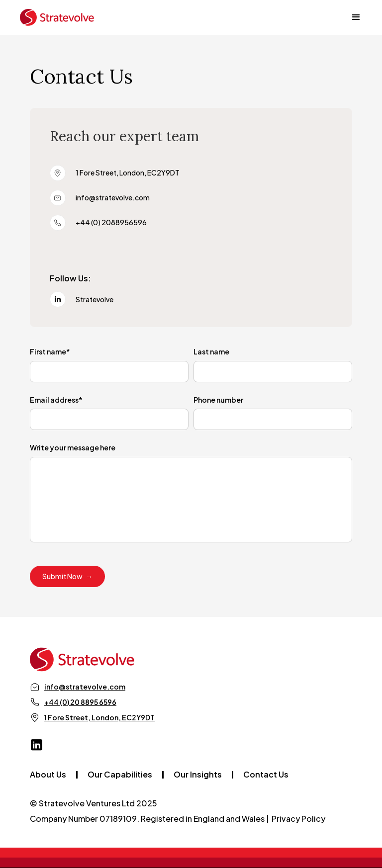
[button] (352, 17)
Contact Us (266, 775)
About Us (48, 775)
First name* (50, 351)
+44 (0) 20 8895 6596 (80, 702)
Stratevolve (95, 299)
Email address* (56, 400)
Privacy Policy (298, 819)
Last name (211, 351)
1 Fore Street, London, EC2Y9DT (99, 717)
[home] (57, 17)
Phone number (218, 400)
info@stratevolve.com (85, 687)
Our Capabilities (120, 775)
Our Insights (198, 775)
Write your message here (73, 447)
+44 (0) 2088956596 (111, 222)
